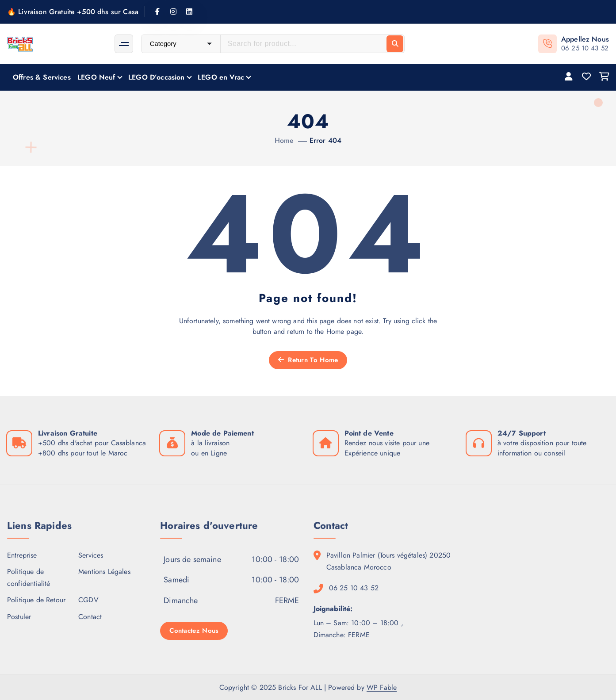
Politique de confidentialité (29, 578)
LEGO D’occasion (156, 77)
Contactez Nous (194, 631)
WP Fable (382, 687)
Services (91, 555)
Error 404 (325, 140)
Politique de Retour (36, 600)
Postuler (19, 617)
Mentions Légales (104, 572)
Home (284, 140)
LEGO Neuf (96, 77)
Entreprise (22, 555)
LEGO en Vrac (221, 77)
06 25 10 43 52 (585, 48)
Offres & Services (42, 77)
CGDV (88, 600)
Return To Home (308, 360)
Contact (90, 617)
